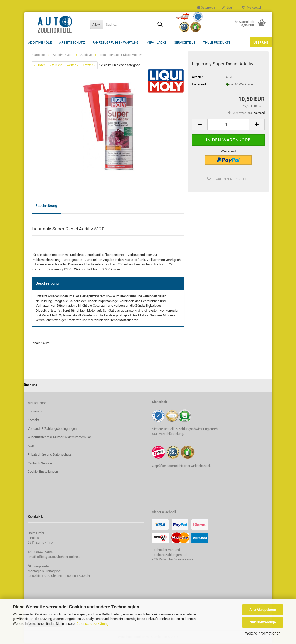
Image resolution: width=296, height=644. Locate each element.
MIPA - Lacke (156, 42)
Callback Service (40, 464)
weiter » (72, 65)
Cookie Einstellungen (43, 472)
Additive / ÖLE (40, 42)
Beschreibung (46, 206)
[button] (206, 8)
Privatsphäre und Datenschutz (49, 455)
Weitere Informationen (263, 633)
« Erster (39, 65)
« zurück (56, 65)
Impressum (36, 412)
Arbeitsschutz (72, 42)
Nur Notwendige (263, 622)
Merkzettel (252, 8)
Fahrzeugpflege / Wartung (116, 42)
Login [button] (228, 8)
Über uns (261, 42)
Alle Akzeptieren (263, 610)
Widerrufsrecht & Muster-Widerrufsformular (59, 438)
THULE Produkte (217, 42)
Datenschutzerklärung (92, 624)
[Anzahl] (228, 125)
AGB (31, 446)
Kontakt (33, 420)
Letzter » (89, 65)
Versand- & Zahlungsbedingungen (52, 429)
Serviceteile (185, 42)
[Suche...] (96, 24)
